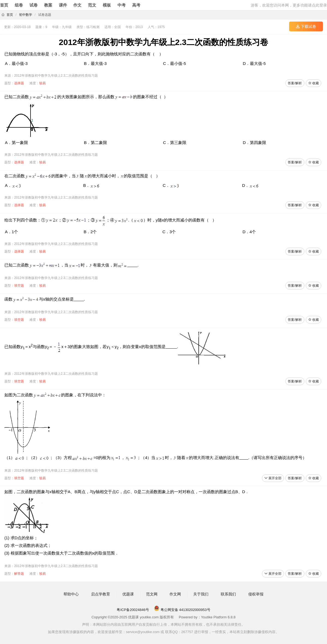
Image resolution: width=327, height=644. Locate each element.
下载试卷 (306, 26)
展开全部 (273, 478)
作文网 (175, 594)
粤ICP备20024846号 (133, 610)
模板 (107, 5)
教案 (48, 5)
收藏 (314, 83)
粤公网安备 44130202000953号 (182, 610)
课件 (63, 5)
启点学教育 (101, 594)
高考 (136, 5)
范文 (92, 5)
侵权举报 (256, 594)
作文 (77, 5)
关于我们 (201, 594)
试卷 (34, 5)
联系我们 (228, 594)
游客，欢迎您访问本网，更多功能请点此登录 (289, 5)
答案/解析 (295, 83)
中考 (122, 5)
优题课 (128, 594)
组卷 (19, 5)
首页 (4, 5)
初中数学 (26, 15)
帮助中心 (71, 594)
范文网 (152, 594)
